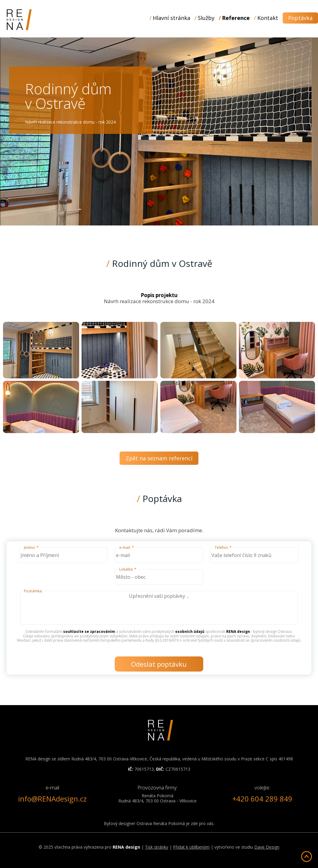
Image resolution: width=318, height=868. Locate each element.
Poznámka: (33, 591)
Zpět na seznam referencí (159, 458)
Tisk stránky (157, 847)
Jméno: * (31, 547)
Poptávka (300, 18)
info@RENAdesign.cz (52, 799)
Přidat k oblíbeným (191, 847)
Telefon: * (223, 547)
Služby (206, 18)
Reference (236, 18)
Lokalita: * (128, 569)
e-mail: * (127, 547)
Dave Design (267, 847)
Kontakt (268, 18)
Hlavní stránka (172, 18)
